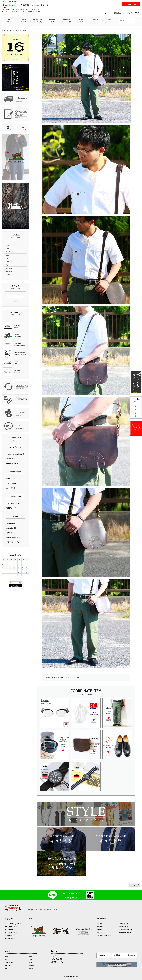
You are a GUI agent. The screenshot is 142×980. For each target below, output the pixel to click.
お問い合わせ (124, 927)
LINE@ (103, 955)
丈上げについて (10, 936)
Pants (31, 959)
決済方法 (100, 933)
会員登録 (117, 955)
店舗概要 (100, 930)
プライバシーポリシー (104, 936)
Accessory (32, 965)
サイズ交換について (11, 933)
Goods (31, 968)
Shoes (31, 962)
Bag (6, 968)
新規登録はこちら (119, 13)
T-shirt (7, 956)
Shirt (6, 959)
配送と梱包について (11, 927)
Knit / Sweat (9, 962)
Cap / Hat (8, 965)
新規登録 (100, 927)
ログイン (100, 924)
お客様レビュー (10, 939)
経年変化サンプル (57, 962)
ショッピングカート (126, 930)
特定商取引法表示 (125, 933)
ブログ (54, 956)
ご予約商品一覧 (57, 959)
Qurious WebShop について (14, 924)
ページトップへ (136, 885)
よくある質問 (124, 924)
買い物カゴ (131, 955)
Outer (31, 956)
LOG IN (108, 13)
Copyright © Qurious (71, 977)
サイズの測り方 (10, 930)
